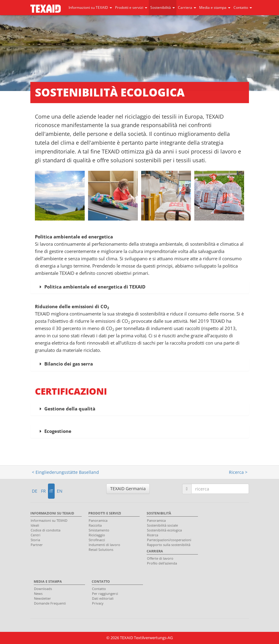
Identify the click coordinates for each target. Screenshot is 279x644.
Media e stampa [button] (215, 7)
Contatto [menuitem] (101, 581)
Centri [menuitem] (36, 535)
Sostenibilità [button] (163, 7)
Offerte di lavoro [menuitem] (160, 558)
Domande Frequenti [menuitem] (50, 603)
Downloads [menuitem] (43, 589)
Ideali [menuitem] (35, 525)
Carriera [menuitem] (155, 551)
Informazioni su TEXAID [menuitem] (52, 513)
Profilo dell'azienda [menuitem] (162, 563)
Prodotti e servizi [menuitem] (105, 513)
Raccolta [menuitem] (95, 525)
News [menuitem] (38, 593)
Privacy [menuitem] (98, 603)
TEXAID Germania (128, 489)
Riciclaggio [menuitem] (97, 535)
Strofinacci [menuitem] (97, 540)
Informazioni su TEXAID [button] (90, 7)
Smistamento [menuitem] (99, 530)
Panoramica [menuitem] (98, 520)
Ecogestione (58, 431)
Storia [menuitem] (35, 540)
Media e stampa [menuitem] (48, 581)
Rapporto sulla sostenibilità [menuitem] (169, 545)
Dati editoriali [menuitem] (103, 598)
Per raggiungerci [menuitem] (105, 593)
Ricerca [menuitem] (153, 535)
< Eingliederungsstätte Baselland (65, 472)
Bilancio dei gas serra (69, 364)
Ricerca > (238, 472)
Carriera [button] (187, 7)
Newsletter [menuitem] (43, 598)
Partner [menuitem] (37, 545)
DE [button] (35, 491)
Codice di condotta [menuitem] (46, 530)
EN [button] (60, 491)
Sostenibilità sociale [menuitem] (162, 525)
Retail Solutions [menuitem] (101, 550)
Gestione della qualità (70, 409)
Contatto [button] (243, 7)
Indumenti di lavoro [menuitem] (104, 545)
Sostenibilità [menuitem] (159, 513)
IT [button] (51, 491)
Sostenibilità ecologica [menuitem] (164, 530)
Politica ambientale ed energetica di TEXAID (95, 287)
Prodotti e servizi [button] (131, 7)
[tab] (140, 287)
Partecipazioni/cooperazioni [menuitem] (169, 540)
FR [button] (43, 491)
